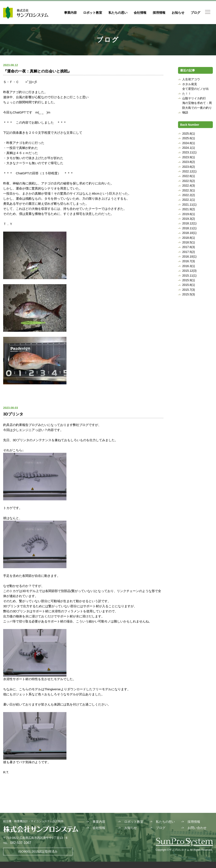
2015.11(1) (189, 276)
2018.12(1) (189, 223)
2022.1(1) (189, 200)
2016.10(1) (189, 257)
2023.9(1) (189, 157)
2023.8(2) (189, 162)
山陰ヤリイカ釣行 (194, 98)
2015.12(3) (189, 271)
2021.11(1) (189, 205)
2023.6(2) (189, 167)
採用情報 (159, 13)
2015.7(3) (189, 290)
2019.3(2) (189, 219)
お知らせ (178, 13)
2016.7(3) (189, 261)
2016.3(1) (189, 266)
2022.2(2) (189, 195)
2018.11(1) (189, 228)
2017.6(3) (189, 247)
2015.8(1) (189, 285)
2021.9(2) (189, 209)
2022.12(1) (189, 171)
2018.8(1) (189, 238)
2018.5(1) (189, 242)
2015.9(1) (189, 280)
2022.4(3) (189, 186)
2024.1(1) (189, 148)
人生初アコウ (191, 79)
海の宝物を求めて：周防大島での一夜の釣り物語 (197, 108)
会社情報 (140, 13)
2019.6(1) (189, 214)
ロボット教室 (93, 13)
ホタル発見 (190, 84)
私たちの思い (118, 13)
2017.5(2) (189, 252)
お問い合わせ (197, 828)
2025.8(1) (189, 134)
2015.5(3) (189, 294)
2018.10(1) (189, 233)
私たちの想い (165, 822)
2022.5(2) (189, 181)
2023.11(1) (189, 152)
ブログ (195, 13)
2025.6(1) (189, 138)
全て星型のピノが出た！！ (196, 91)
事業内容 (70, 13)
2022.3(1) (189, 190)
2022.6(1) (189, 176)
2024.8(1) (189, 143)
